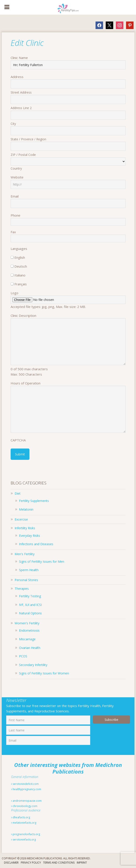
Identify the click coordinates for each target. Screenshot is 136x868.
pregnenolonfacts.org (26, 834)
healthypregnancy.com (26, 789)
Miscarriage (27, 639)
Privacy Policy (31, 863)
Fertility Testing (30, 596)
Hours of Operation (26, 383)
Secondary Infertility (33, 665)
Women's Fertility (27, 623)
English (20, 257)
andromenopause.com (26, 801)
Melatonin (26, 509)
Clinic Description (23, 315)
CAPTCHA (18, 440)
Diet (18, 493)
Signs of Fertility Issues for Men (42, 561)
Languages (19, 249)
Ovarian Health (30, 648)
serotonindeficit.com (25, 784)
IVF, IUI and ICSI (30, 605)
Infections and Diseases (36, 544)
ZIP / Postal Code (23, 155)
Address (17, 77)
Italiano (20, 275)
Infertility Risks (25, 528)
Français (21, 284)
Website (17, 177)
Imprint (82, 863)
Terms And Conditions (59, 863)
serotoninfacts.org (23, 840)
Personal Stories (26, 580)
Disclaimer (11, 863)
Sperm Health (29, 570)
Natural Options (30, 613)
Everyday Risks (30, 536)
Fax (13, 232)
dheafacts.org (21, 817)
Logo (14, 293)
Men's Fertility (25, 554)
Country (16, 168)
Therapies (22, 589)
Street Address (21, 92)
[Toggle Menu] (7, 7)
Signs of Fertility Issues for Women (44, 673)
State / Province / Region (28, 139)
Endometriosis (29, 630)
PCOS (23, 656)
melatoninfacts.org (24, 823)
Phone (15, 215)
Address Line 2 (21, 108)
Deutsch (21, 266)
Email (15, 196)
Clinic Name (19, 58)
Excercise (21, 519)
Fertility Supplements (34, 501)
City (13, 124)
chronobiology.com (24, 806)
